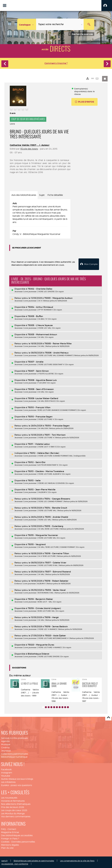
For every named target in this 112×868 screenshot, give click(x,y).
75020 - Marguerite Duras (41, 644)
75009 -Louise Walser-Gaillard (43, 398)
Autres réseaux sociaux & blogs (17, 779)
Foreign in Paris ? (10, 838)
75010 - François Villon (39, 407)
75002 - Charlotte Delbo (40, 289)
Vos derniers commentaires (16, 816)
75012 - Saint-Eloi (37, 462)
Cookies (5, 841)
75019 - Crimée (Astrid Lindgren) (44, 608)
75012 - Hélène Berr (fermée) (44, 453)
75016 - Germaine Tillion (57, 553)
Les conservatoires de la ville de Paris (77, 860)
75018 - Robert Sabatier (56, 581)
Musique (6, 744)
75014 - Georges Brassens (57, 498)
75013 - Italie (34, 480)
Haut (108, 717)
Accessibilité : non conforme (15, 864)
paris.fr (4, 860)
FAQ (3, 829)
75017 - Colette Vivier (56, 562)
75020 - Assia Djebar (55, 635)
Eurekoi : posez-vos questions (17, 785)
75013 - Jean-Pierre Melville (42, 489)
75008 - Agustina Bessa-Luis (42, 380)
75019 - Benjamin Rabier (40, 599)
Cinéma (5, 747)
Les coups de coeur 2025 (14, 810)
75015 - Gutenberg (54, 526)
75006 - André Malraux (57, 352)
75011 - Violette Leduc (39, 444)
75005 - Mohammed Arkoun (42, 334)
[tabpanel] (40, 219)
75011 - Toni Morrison (55, 435)
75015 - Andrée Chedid (56, 517)
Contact (12, 829)
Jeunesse (6, 750)
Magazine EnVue (10, 832)
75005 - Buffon (35, 316)
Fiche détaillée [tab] (55, 195)
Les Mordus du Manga (13, 813)
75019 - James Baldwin (56, 626)
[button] (107, 5)
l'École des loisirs (29, 149)
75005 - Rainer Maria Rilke (58, 343)
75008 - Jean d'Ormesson (41, 389)
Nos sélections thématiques (16, 804)
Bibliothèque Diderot (38, 654)
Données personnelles (23, 841)
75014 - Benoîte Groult (56, 507)
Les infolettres (8, 782)
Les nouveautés (9, 797)
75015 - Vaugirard (37, 544)
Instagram (7, 772)
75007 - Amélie (36, 361)
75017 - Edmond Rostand (58, 571)
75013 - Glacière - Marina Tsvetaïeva (46, 471)
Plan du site (7, 848)
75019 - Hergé (51, 617)
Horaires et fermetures (13, 801)
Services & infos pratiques (14, 738)
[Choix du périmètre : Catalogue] (27, 24)
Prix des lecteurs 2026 (13, 807)
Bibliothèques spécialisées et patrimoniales (34, 860)
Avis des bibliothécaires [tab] (24, 195)
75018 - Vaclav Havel (55, 590)
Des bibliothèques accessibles (17, 835)
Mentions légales (10, 844)
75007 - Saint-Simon (38, 371)
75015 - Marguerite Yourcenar (43, 535)
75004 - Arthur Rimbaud (40, 307)
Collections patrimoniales (15, 754)
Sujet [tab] (42, 195)
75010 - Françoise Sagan (40, 416)
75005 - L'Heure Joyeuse (40, 325)
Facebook (6, 769)
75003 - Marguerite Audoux (58, 298)
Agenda (5, 741)
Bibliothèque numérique (14, 757)
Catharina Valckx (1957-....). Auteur (30, 145)
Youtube (6, 776)
